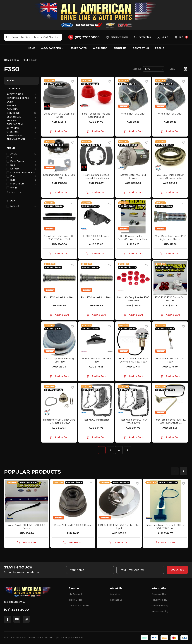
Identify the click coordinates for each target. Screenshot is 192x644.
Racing (160, 48)
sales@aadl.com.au (15, 602)
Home (31, 48)
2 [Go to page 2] (110, 450)
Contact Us (141, 48)
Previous (175, 471)
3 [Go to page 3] (119, 450)
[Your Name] (90, 570)
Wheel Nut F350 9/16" (133, 114)
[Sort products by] (154, 69)
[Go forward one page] (127, 450)
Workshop (100, 48)
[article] (27, 514)
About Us (120, 48)
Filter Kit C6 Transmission (96, 420)
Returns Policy (160, 611)
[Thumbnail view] (185, 69)
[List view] (179, 69)
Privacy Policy (159, 600)
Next (184, 471)
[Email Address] (140, 570)
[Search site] (7, 37)
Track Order (75, 600)
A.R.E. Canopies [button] (51, 48)
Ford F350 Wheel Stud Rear (59, 297)
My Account (75, 594)
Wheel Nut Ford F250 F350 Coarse (73, 525)
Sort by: (137, 69)
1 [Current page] (102, 450)
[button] (162, 37)
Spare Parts (79, 48)
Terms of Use (159, 594)
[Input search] (33, 37)
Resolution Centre (79, 606)
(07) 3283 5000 (16, 610)
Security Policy (160, 606)
